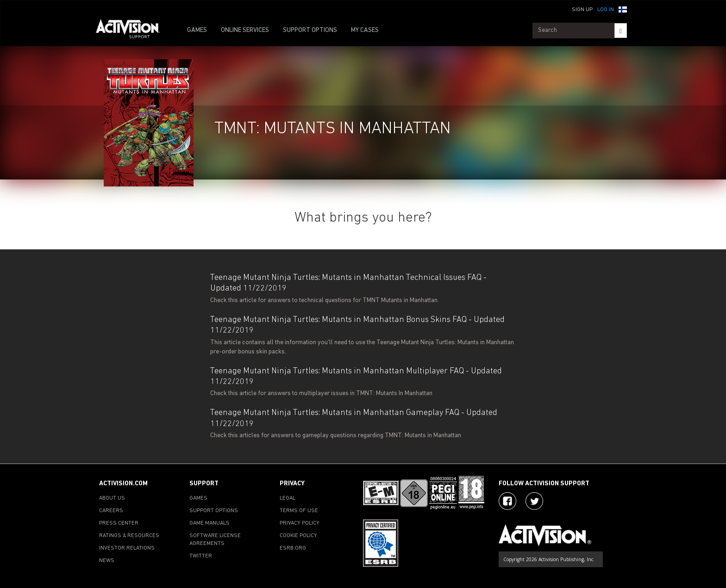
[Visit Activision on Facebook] (507, 501)
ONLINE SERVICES (245, 30)
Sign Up (582, 10)
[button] (623, 9)
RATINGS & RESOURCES (129, 536)
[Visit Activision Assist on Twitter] (534, 501)
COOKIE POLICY (298, 536)
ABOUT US (112, 498)
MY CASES (365, 30)
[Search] (621, 31)
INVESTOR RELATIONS (127, 548)
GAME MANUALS (210, 523)
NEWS (107, 561)
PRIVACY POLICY (300, 523)
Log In (606, 10)
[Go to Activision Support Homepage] (133, 31)
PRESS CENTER (119, 523)
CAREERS (111, 511)
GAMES (197, 30)
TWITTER (201, 556)
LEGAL (288, 498)
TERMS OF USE (299, 511)
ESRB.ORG (293, 548)
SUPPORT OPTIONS (310, 30)
